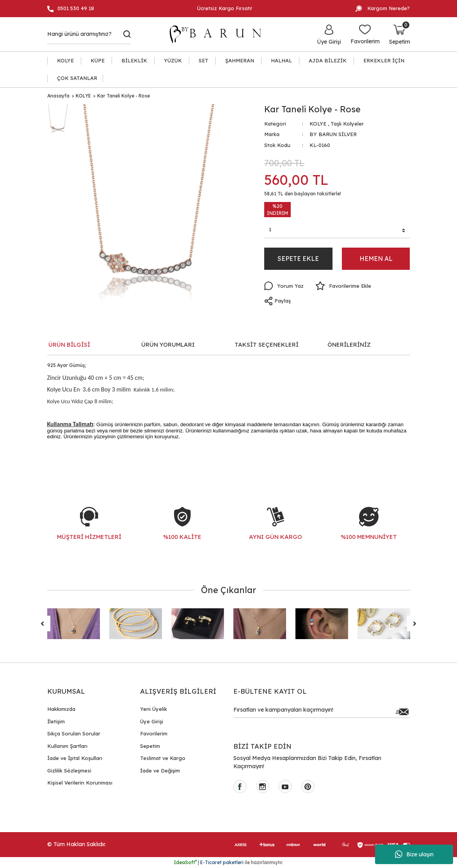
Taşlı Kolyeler (347, 124)
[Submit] (402, 712)
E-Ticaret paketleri (222, 862)
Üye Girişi (152, 721)
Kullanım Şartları (67, 746)
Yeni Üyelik (154, 709)
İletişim (56, 721)
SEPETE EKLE (298, 259)
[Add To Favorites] (343, 286)
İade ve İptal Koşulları (75, 758)
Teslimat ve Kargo (163, 758)
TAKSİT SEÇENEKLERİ (267, 345)
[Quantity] (337, 231)
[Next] (415, 624)
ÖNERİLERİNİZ (349, 345)
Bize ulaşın (414, 854)
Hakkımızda (61, 709)
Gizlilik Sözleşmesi (69, 771)
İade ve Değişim (160, 771)
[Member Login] (329, 34)
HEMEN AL (376, 259)
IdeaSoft (185, 862)
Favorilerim (154, 733)
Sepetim (150, 746)
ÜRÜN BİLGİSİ (69, 345)
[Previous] (43, 624)
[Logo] (219, 34)
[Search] (89, 34)
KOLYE (318, 124)
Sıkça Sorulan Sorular (74, 733)
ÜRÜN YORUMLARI (168, 345)
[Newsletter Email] (322, 712)
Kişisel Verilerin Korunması (80, 783)
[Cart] (400, 34)
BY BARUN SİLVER (333, 134)
